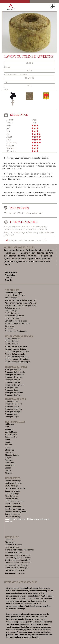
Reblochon (9, 424)
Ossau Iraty (33, 232)
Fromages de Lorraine (14, 393)
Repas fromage (11, 311)
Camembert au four (13, 514)
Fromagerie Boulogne (14, 250)
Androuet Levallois (35, 250)
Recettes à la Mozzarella (15, 509)
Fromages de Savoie (13, 370)
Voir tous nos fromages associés (27, 240)
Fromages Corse (12, 388)
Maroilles (9, 473)
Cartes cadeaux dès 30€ (15, 295)
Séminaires (9, 326)
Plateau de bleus (12, 344)
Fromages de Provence (14, 375)
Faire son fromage (12, 547)
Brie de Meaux (11, 432)
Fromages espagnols (13, 404)
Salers (9, 235)
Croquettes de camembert (16, 488)
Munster (8, 445)
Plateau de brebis (12, 341)
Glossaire (9, 540)
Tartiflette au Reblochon (15, 501)
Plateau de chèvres (13, 339)
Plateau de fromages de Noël (17, 357)
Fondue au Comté (12, 499)
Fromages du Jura (12, 390)
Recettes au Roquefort (14, 506)
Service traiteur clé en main (16, 321)
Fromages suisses (12, 406)
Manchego (20, 232)
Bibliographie (10, 542)
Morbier (8, 470)
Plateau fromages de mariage (17, 359)
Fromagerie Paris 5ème (22, 261)
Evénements (10, 329)
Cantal (25, 227)
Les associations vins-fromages (18, 555)
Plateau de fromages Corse (16, 346)
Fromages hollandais (13, 409)
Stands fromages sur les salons (17, 323)
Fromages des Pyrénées (15, 385)
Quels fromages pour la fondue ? (18, 558)
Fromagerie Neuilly (27, 253)
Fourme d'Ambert (37, 230)
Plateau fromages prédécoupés (18, 362)
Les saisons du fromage (15, 570)
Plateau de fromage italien (16, 354)
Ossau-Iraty (10, 463)
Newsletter (10, 275)
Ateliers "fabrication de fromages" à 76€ (21, 306)
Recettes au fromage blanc (16, 512)
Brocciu (8, 468)
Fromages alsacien (13, 382)
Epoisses (9, 460)
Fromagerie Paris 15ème (23, 259)
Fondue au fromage (13, 481)
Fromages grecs (12, 414)
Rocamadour (10, 465)
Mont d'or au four (12, 496)
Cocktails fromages (13, 318)
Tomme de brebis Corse (15, 230)
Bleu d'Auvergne (38, 227)
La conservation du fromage (16, 565)
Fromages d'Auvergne (14, 377)
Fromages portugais (13, 412)
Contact (9, 278)
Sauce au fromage (12, 491)
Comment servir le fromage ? (17, 568)
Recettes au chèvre (13, 504)
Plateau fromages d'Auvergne (17, 352)
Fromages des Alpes (13, 395)
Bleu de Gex (10, 450)
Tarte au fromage (12, 494)
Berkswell (9, 232)
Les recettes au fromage (15, 573)
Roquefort (9, 429)
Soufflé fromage (11, 486)
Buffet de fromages (13, 308)
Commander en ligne (13, 293)
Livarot (8, 447)
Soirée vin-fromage (13, 313)
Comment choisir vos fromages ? (18, 563)
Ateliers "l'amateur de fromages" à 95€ (20, 303)
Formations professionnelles (16, 331)
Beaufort (9, 442)
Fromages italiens (12, 401)
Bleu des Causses (12, 455)
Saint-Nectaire (47, 232)
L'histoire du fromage (14, 545)
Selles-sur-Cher (11, 437)
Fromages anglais (12, 417)
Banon (8, 440)
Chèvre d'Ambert (12, 227)
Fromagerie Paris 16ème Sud (23, 256)
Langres (8, 458)
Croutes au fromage (13, 517)
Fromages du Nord (13, 380)
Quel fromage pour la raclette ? (17, 560)
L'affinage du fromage (14, 552)
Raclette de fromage (13, 483)
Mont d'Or (9, 453)
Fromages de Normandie (15, 372)
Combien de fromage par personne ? (20, 550)
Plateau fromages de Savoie (16, 349)
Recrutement (11, 272)
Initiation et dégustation (14, 316)
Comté (8, 427)
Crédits (8, 280)
